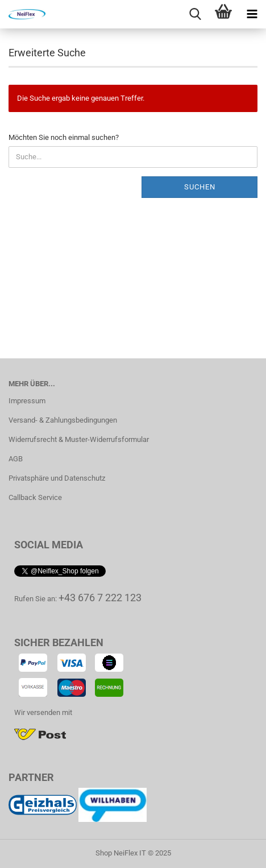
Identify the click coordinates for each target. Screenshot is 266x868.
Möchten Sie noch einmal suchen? (64, 137)
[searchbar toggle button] (195, 14)
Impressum (27, 401)
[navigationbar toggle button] (252, 14)
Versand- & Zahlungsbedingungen (63, 420)
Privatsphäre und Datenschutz (57, 478)
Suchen (200, 187)
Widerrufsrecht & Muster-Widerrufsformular (79, 439)
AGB (16, 459)
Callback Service (35, 497)
